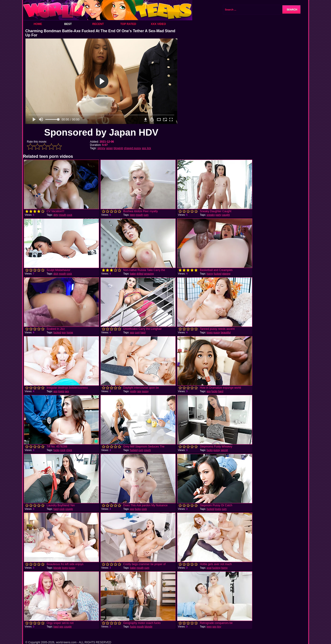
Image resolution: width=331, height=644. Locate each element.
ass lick (146, 148)
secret (224, 450)
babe (133, 274)
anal (209, 568)
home (70, 332)
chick (69, 450)
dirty (56, 215)
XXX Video (158, 24)
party (218, 215)
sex (67, 391)
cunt (137, 332)
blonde (57, 568)
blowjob (118, 148)
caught (226, 215)
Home (38, 24)
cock (69, 215)
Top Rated (128, 24)
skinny (101, 148)
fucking (216, 568)
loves (210, 332)
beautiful (226, 332)
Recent (98, 24)
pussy (217, 332)
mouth (63, 215)
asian (109, 148)
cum (146, 215)
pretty (133, 391)
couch (147, 450)
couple (69, 509)
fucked (217, 274)
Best (68, 24)
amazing (149, 274)
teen (133, 215)
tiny (219, 626)
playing (226, 274)
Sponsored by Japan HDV (101, 132)
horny (210, 274)
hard (143, 332)
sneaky (211, 215)
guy (64, 332)
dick (56, 274)
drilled (140, 274)
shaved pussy (132, 148)
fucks (214, 391)
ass (132, 332)
